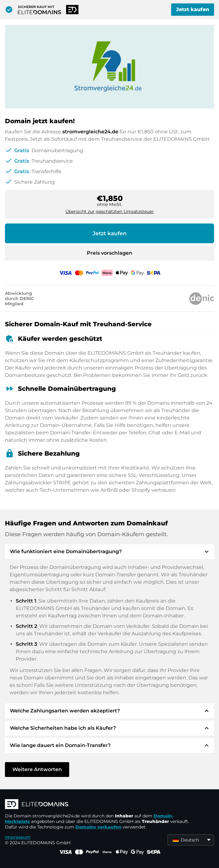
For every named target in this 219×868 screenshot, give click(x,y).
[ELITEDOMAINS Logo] (98, 805)
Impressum (18, 837)
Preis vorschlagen (109, 253)
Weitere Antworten (37, 769)
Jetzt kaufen (193, 9)
